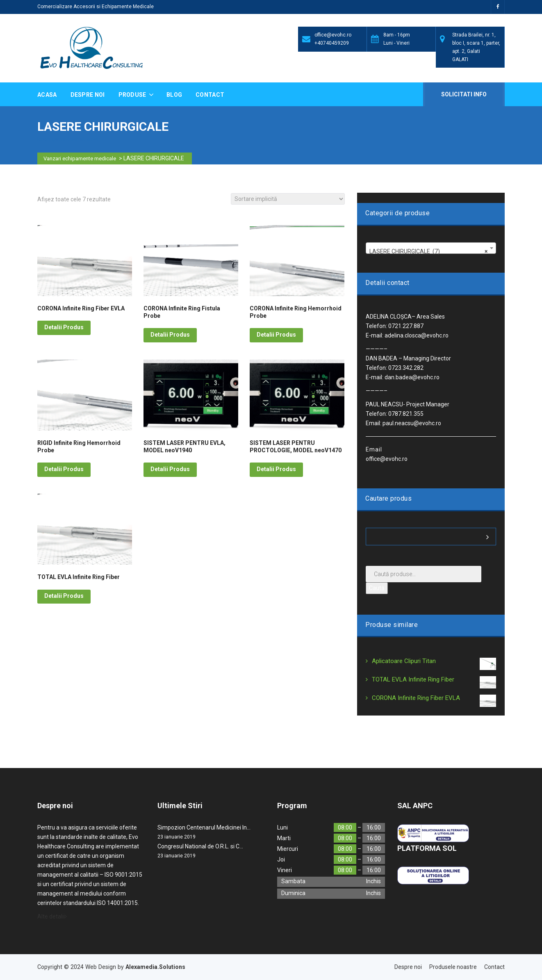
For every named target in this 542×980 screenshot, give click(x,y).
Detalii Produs (64, 327)
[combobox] (431, 248)
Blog (174, 95)
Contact (210, 95)
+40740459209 (332, 43)
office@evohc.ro (333, 35)
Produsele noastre (453, 967)
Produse (133, 95)
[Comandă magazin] (288, 199)
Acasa (47, 95)
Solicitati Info (463, 94)
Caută (377, 588)
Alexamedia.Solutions (155, 967)
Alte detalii (52, 916)
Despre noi (88, 95)
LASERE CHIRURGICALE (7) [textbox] (428, 251)
